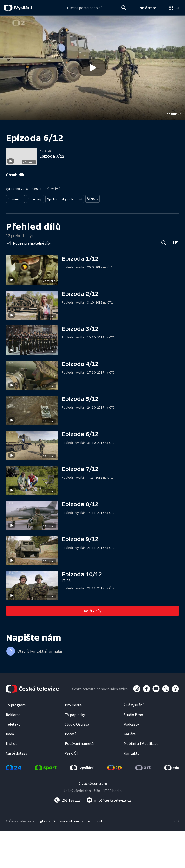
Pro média (73, 742)
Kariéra (130, 771)
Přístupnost (93, 858)
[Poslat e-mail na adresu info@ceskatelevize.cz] (109, 837)
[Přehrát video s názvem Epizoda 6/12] (92, 68)
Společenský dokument (63, 229)
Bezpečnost (144, 229)
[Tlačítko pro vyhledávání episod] (164, 280)
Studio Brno (133, 751)
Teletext (13, 761)
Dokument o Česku (97, 229)
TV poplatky (75, 751)
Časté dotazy (17, 790)
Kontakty (131, 790)
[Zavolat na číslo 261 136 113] (67, 837)
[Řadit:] (175, 279)
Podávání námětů (79, 780)
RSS (176, 858)
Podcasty (131, 761)
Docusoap (35, 229)
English (42, 858)
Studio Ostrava (77, 761)
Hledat (122, 10)
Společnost (123, 229)
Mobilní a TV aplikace (141, 780)
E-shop (12, 780)
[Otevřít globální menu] (174, 8)
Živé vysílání (133, 742)
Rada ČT (13, 771)
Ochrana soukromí (66, 858)
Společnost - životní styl (24, 236)
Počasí (70, 771)
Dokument (15, 229)
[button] (92, 68)
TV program (16, 742)
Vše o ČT (72, 790)
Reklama (13, 751)
